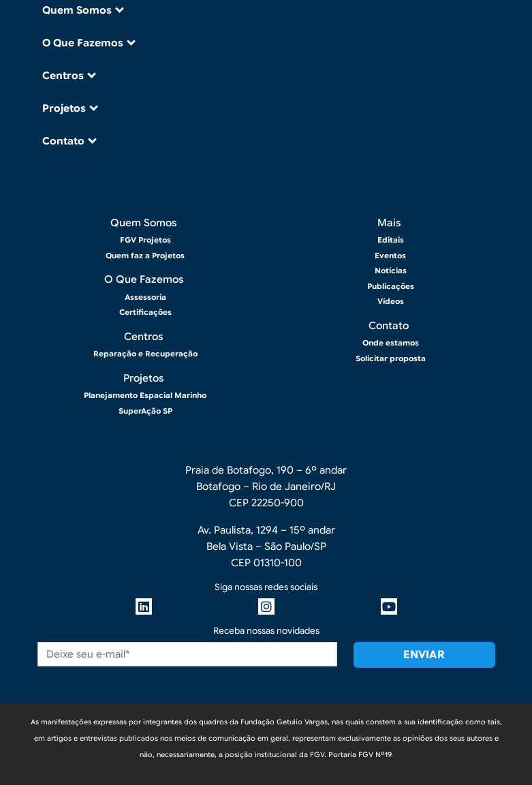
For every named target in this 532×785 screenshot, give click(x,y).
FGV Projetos (145, 240)
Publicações (391, 286)
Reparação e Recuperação (145, 354)
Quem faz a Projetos (145, 256)
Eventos (390, 256)
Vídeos (391, 301)
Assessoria (145, 297)
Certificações (145, 312)
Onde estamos (391, 343)
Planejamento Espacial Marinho (145, 395)
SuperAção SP (145, 411)
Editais (391, 240)
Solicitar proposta (391, 358)
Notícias (391, 271)
